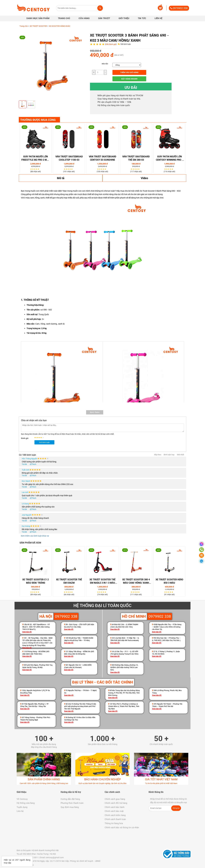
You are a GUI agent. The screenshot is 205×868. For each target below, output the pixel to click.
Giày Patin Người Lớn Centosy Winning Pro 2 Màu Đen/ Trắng (169, 158)
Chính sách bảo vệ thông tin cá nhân (122, 827)
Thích (34, 464)
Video (144, 178)
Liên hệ (20, 811)
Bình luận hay (169, 455)
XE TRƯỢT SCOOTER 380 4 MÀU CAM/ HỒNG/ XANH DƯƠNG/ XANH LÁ (136, 581)
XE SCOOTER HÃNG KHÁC (60, 26)
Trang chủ (24, 26)
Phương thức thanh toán (72, 803)
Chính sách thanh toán (115, 819)
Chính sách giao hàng (115, 799)
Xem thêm (95, 412)
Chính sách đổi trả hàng (116, 803)
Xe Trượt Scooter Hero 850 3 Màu (169, 581)
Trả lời (24, 464)
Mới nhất (180, 455)
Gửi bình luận (44, 442)
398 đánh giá (111, 44)
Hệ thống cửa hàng (26, 803)
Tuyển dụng (22, 807)
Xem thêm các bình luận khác (35, 536)
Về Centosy (22, 799)
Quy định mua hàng (70, 807)
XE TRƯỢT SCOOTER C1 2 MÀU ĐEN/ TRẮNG (36, 581)
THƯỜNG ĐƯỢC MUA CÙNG (38, 120)
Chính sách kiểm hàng (115, 815)
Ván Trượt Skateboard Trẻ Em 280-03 (136, 158)
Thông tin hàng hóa (114, 823)
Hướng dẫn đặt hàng (70, 799)
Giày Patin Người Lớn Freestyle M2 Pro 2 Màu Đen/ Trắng (36, 158)
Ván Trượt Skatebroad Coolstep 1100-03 (69, 158)
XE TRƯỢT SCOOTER (38, 26)
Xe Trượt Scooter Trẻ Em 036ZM (69, 581)
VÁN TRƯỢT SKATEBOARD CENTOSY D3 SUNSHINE (102, 158)
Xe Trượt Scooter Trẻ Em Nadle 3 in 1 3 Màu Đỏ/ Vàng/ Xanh (102, 581)
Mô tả (61, 178)
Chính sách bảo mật (114, 811)
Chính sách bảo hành (115, 807)
